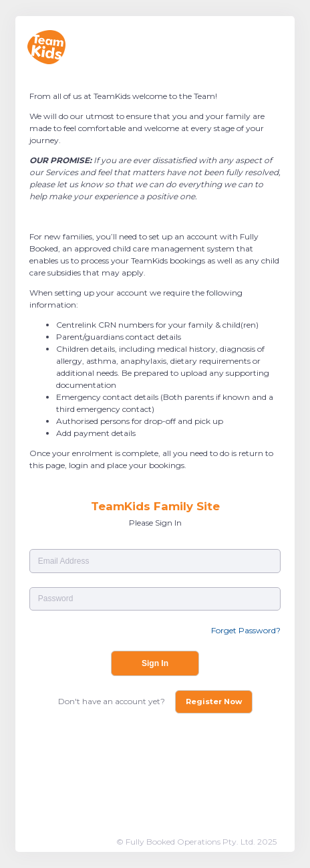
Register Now (214, 701)
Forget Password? (246, 630)
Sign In (155, 663)
